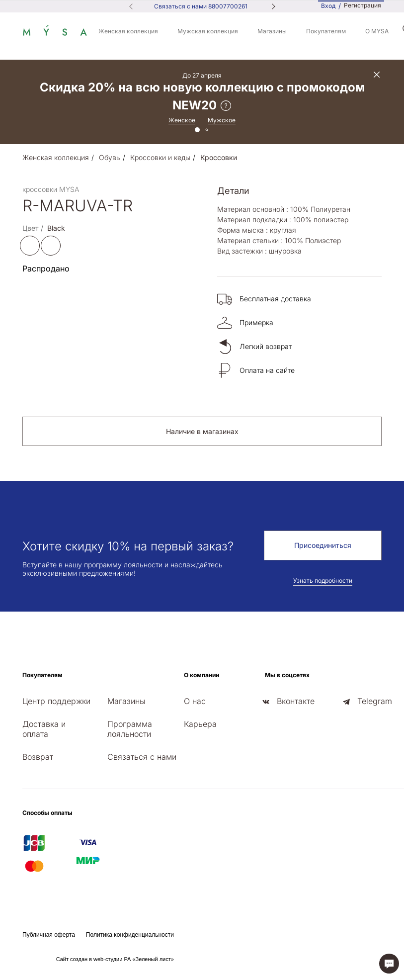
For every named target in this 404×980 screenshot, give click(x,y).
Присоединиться (323, 545)
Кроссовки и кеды (160, 157)
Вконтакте (296, 701)
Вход (328, 6)
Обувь (110, 157)
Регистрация (363, 5)
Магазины (272, 31)
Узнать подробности (323, 580)
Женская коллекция (128, 31)
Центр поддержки (56, 701)
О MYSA (377, 31)
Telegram (375, 701)
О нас (195, 701)
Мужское (222, 120)
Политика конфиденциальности (130, 935)
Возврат (38, 757)
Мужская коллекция (208, 31)
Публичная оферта (49, 935)
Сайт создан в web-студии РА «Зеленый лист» (115, 959)
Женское (182, 120)
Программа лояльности (130, 729)
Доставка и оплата (44, 729)
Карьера (200, 724)
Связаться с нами (142, 757)
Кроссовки (219, 157)
